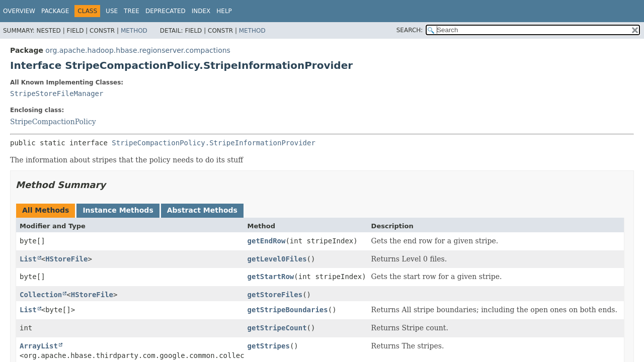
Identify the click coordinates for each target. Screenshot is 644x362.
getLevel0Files (277, 259)
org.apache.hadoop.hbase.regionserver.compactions (138, 50)
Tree (132, 11)
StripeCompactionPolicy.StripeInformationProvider (214, 143)
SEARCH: (410, 30)
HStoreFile (66, 259)
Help (224, 11)
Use (112, 11)
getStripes (269, 346)
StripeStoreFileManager (57, 94)
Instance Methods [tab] (118, 210)
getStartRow (271, 277)
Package (55, 11)
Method (134, 31)
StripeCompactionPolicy (53, 122)
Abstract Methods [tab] (202, 210)
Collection (41, 295)
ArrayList (39, 346)
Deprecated (166, 11)
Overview (19, 11)
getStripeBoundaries (288, 310)
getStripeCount (277, 328)
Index (201, 11)
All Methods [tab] (46, 210)
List (28, 259)
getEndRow (267, 241)
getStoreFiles (275, 295)
